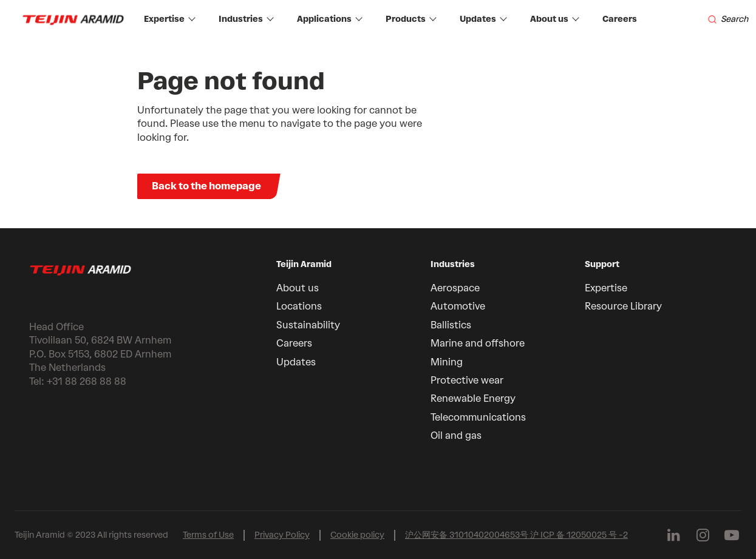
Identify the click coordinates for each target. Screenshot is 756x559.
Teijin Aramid (304, 264)
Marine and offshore (478, 343)
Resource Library (623, 306)
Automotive (458, 306)
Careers (620, 19)
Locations (299, 306)
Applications (330, 19)
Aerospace (455, 288)
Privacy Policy (282, 535)
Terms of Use (208, 535)
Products (411, 19)
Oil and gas (456, 435)
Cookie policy (357, 535)
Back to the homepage (206, 186)
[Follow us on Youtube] (732, 535)
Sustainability (308, 325)
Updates (483, 19)
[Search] (728, 19)
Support (602, 264)
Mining (447, 362)
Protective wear (467, 380)
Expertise (170, 19)
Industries (246, 19)
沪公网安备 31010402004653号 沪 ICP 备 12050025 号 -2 (516, 535)
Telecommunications (478, 417)
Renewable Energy (473, 398)
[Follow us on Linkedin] (673, 535)
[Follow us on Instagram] (703, 535)
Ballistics (451, 325)
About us (555, 19)
